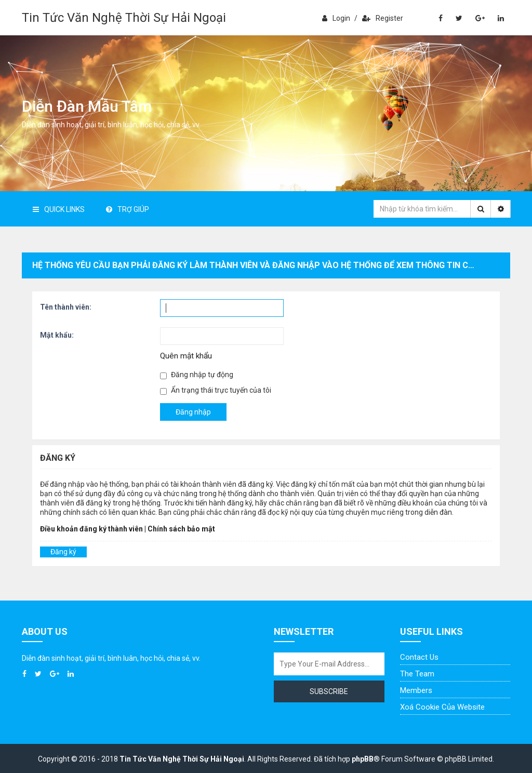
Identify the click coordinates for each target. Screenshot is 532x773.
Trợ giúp (128, 209)
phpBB (363, 759)
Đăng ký (63, 552)
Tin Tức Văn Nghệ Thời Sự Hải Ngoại (124, 18)
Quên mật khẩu (186, 356)
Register (383, 18)
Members (416, 690)
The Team (417, 674)
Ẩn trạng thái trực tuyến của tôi (216, 390)
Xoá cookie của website (442, 707)
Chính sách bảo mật (181, 529)
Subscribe (329, 691)
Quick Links (59, 209)
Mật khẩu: (57, 335)
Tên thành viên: (66, 307)
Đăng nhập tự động (197, 375)
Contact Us (419, 657)
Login (336, 18)
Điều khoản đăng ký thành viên (91, 529)
